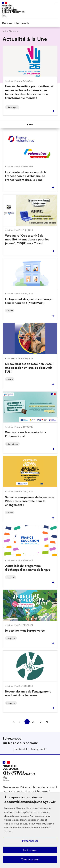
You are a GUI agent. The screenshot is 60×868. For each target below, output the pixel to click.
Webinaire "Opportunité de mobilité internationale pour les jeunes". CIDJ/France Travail (27, 239)
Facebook (19, 749)
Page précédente (19, 722)
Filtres (30, 124)
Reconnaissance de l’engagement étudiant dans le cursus (28, 693)
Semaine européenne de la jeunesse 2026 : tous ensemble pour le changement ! (30, 501)
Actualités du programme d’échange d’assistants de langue (28, 568)
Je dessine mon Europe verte (25, 630)
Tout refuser (30, 850)
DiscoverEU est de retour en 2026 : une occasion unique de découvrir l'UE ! (29, 368)
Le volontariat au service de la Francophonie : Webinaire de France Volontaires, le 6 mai (26, 176)
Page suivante (41, 722)
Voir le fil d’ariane (11, 31)
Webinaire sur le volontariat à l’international (26, 434)
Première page (14, 722)
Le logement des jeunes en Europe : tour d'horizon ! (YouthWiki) (30, 301)
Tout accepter (30, 859)
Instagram (37, 749)
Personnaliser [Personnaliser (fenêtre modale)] (30, 841)
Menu (56, 4)
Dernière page (47, 722)
